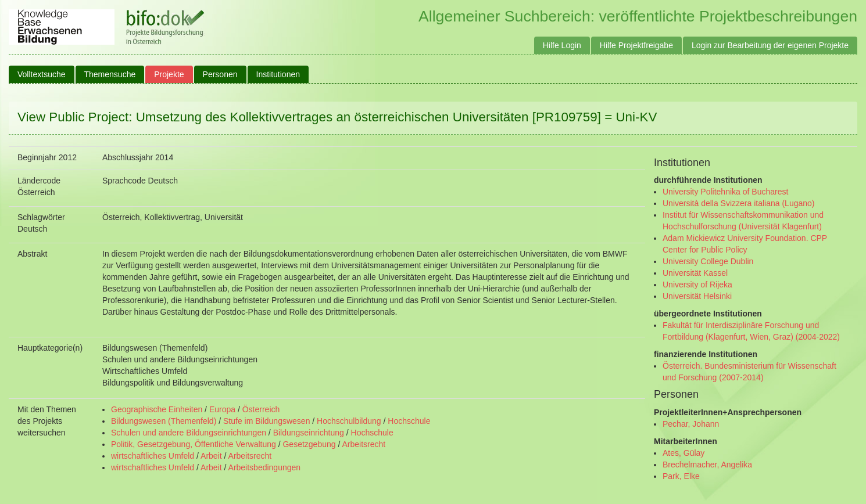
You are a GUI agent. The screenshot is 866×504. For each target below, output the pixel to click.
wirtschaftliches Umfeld (153, 456)
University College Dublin (708, 261)
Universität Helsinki (697, 296)
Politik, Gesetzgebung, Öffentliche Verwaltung (194, 444)
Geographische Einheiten (157, 409)
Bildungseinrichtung (309, 433)
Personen (220, 74)
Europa (222, 409)
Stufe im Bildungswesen (266, 421)
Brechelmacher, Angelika (707, 465)
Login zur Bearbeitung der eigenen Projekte (770, 45)
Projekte (169, 74)
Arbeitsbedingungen (265, 467)
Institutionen (278, 74)
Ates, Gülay (684, 453)
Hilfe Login (562, 45)
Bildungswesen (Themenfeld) (164, 421)
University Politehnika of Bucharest (725, 192)
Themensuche (110, 74)
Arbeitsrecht (364, 444)
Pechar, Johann (691, 424)
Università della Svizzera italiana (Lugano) (738, 203)
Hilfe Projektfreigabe (636, 45)
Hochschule (409, 421)
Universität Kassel (695, 273)
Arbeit (211, 456)
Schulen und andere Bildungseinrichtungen (189, 433)
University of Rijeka (697, 285)
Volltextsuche (42, 74)
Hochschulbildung (349, 421)
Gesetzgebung (309, 444)
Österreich (261, 409)
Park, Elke (681, 476)
